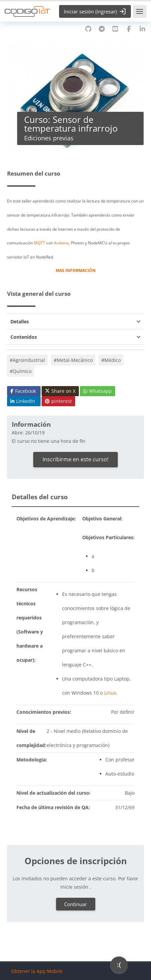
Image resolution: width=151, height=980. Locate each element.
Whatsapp (97, 391)
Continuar (75, 904)
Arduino (61, 243)
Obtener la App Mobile (37, 971)
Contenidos (24, 337)
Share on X (60, 391)
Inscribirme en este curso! (75, 459)
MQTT (40, 243)
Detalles (20, 321)
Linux (110, 693)
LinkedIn (23, 401)
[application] (119, 967)
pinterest (58, 401)
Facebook (23, 391)
